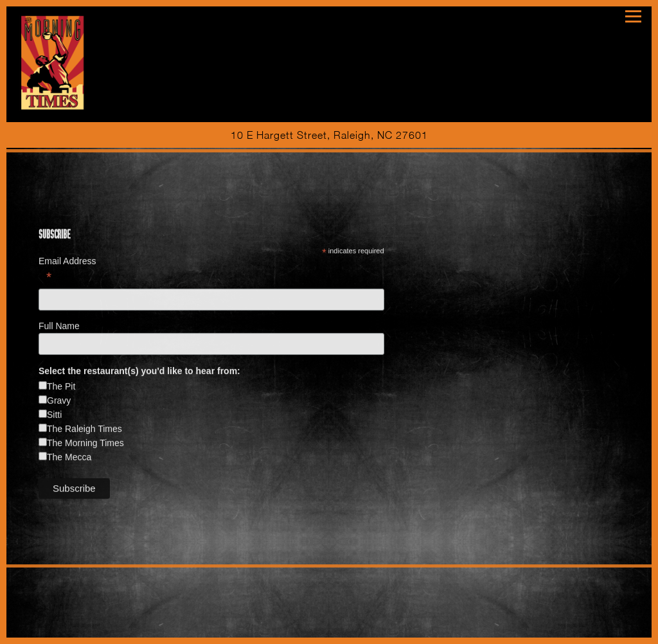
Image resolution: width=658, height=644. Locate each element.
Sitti (54, 416)
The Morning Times (85, 444)
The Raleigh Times (84, 430)
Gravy (59, 402)
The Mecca (69, 458)
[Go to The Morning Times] (329, 135)
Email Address (211, 271)
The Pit (61, 388)
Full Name (60, 327)
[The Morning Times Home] (55, 61)
